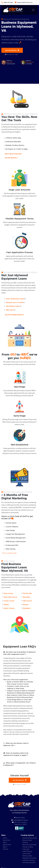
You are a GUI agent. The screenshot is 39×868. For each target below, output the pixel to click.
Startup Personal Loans (30, 838)
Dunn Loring (8, 593)
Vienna (6, 605)
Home (5, 838)
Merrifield (26, 597)
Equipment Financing (29, 858)
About (5, 842)
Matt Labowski (30, 62)
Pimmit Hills (27, 593)
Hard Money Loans (13, 306)
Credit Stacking (27, 851)
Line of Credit (26, 854)
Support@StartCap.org (25, 2)
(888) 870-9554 (8, 2)
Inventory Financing (29, 860)
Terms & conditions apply (9, 553)
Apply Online (7, 845)
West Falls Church (10, 597)
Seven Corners (9, 608)
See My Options (12, 50)
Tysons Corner (9, 601)
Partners (5, 849)
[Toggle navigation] (33, 10)
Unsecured (26, 849)
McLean (26, 605)
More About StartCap (14, 154)
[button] (19, 653)
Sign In (5, 847)
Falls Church (27, 601)
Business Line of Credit (15, 302)
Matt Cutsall (10, 62)
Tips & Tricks (6, 840)
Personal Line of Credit (29, 845)
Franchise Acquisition (29, 863)
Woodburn (27, 608)
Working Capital (27, 856)
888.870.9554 (21, 818)
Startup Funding (28, 847)
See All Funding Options (15, 315)
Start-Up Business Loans (15, 299)
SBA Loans (10, 310)
